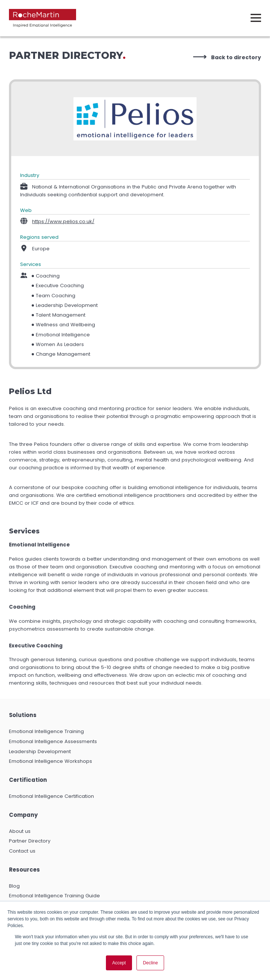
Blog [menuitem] (14, 886)
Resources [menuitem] (24, 870)
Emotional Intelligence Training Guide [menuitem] (54, 896)
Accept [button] (119, 963)
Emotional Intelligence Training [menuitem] (46, 731)
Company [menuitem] (23, 815)
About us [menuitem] (20, 831)
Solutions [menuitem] (23, 715)
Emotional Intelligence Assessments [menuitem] (53, 741)
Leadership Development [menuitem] (40, 751)
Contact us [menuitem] (22, 851)
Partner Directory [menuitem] (30, 841)
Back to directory (236, 57)
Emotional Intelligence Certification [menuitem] (51, 796)
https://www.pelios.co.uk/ (63, 221)
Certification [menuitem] (28, 780)
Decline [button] (150, 963)
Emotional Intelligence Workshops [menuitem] (51, 761)
